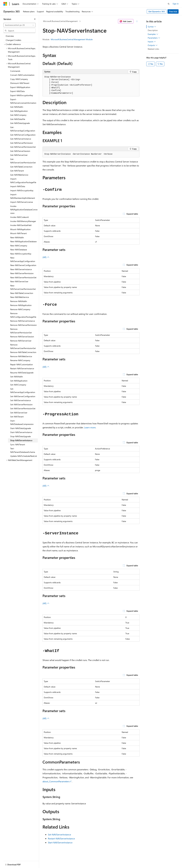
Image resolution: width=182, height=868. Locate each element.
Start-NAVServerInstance (60, 842)
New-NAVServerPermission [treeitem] (22, 273)
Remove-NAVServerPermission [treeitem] (23, 325)
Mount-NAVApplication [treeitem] (20, 229)
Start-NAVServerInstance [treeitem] (21, 432)
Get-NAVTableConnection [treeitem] (21, 167)
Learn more (90, 427)
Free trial (173, 11)
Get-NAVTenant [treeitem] (17, 171)
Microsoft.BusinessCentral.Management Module (72, 39)
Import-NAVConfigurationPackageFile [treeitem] (23, 181)
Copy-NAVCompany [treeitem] (19, 79)
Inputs (152, 42)
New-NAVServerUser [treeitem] (19, 281)
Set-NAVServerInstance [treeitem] (20, 400)
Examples (153, 34)
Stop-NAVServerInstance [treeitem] (21, 440)
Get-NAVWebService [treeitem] (19, 175)
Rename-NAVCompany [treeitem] (20, 360)
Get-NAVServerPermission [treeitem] (22, 143)
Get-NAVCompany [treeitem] (18, 115)
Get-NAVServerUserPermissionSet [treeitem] (23, 161)
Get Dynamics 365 (157, 11)
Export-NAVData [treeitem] (17, 91)
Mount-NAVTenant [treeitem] (18, 233)
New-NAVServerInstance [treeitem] (21, 269)
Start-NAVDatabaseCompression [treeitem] (22, 422)
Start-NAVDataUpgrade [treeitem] (21, 428)
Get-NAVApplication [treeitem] (19, 111)
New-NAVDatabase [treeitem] (19, 250)
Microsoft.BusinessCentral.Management (60, 21)
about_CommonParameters (56, 781)
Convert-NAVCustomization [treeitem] (22, 75)
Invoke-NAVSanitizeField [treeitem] (21, 225)
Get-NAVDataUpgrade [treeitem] (20, 123)
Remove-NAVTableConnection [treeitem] (23, 352)
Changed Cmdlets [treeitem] (13, 40)
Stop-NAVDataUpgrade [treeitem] (20, 436)
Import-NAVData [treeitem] (18, 186)
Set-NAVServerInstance (59, 834)
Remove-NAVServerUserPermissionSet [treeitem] (23, 346)
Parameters (154, 38)
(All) (46, 257)
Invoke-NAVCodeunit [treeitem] (19, 217)
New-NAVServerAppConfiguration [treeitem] (23, 259)
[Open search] (169, 4)
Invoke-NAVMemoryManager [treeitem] (23, 221)
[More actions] (137, 21)
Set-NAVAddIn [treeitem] (17, 377)
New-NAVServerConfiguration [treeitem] (23, 265)
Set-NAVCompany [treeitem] (18, 385)
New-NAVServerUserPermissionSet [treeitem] (23, 287)
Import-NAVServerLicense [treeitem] (22, 202)
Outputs (153, 45)
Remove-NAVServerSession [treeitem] (22, 337)
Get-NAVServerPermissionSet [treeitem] (23, 147)
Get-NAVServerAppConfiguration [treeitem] (23, 129)
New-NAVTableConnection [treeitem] (22, 293)
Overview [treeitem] (10, 36)
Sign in (176, 4)
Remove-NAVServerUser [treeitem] (21, 341)
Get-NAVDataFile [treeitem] (18, 119)
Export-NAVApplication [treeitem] (20, 87)
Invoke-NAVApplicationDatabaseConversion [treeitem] (24, 210)
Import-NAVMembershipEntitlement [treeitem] (23, 196)
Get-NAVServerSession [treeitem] (20, 151)
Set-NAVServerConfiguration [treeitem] (23, 396)
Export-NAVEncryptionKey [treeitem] (22, 95)
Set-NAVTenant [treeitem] (17, 417)
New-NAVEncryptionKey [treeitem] (21, 254)
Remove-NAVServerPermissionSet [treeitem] (21, 331)
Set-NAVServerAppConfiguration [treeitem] (23, 391)
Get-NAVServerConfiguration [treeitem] (23, 135)
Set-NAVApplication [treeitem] (19, 381)
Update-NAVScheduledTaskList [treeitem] (24, 456)
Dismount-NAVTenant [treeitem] (20, 83)
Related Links (153, 49)
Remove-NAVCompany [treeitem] (20, 309)
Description (153, 30)
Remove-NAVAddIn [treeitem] (19, 301)
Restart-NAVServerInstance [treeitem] (22, 368)
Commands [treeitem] (15, 71)
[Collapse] (35, 19)
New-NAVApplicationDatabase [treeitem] (23, 241)
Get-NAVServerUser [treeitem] (19, 155)
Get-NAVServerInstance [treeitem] (21, 139)
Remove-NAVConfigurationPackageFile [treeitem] (23, 315)
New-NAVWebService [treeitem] (20, 297)
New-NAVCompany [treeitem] (19, 246)
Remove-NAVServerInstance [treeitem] (23, 321)
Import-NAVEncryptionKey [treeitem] (22, 190)
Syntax (152, 27)
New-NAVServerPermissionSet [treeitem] (23, 277)
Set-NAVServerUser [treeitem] (19, 413)
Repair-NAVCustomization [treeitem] (22, 364)
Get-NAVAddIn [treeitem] (17, 107)
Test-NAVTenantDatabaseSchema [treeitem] (23, 450)
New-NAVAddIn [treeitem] (17, 237)
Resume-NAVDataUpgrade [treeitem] (22, 373)
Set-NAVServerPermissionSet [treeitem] (23, 408)
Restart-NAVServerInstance (61, 838)
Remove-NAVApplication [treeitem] (21, 305)
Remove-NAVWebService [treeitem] (21, 356)
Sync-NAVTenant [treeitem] (18, 444)
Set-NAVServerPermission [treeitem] (21, 404)
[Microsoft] (5, 4)
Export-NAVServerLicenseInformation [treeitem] (23, 101)
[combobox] (19, 25)
